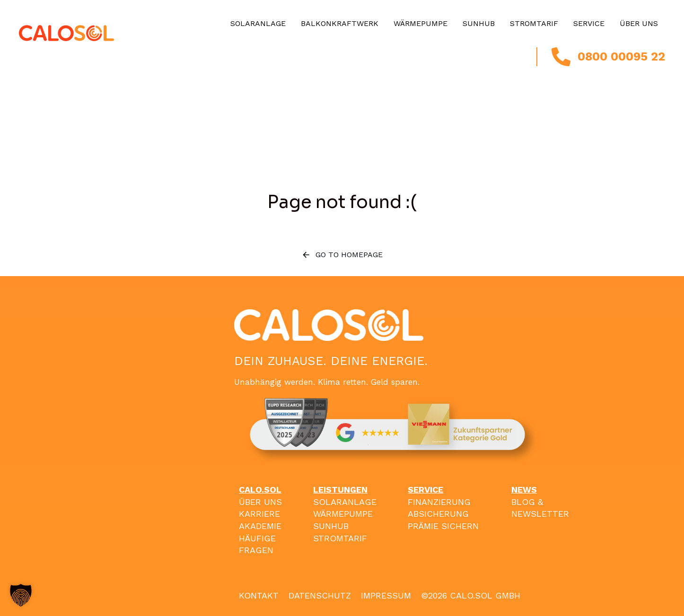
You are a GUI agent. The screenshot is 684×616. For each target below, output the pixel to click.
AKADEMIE (260, 526)
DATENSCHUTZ (320, 595)
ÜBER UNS (260, 502)
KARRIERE (259, 514)
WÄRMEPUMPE (343, 514)
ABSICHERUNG (438, 514)
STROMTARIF (340, 538)
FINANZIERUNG (439, 502)
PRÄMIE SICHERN (443, 526)
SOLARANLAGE (345, 502)
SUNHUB (331, 526)
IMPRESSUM (386, 595)
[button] (21, 595)
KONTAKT (259, 595)
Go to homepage (342, 255)
